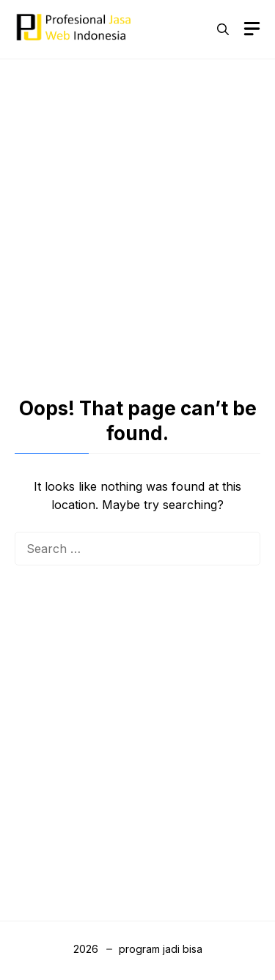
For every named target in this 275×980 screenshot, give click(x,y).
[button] (223, 29)
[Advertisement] (137, 215)
